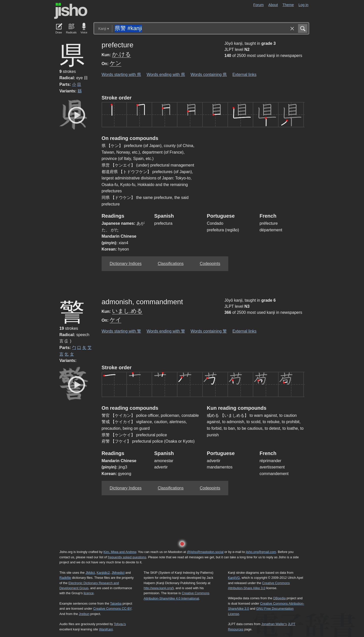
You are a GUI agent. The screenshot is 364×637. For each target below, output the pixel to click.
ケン (116, 63)
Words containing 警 (209, 331)
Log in (303, 5)
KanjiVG (234, 578)
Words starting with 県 (121, 75)
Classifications (171, 264)
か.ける (121, 54)
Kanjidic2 (103, 573)
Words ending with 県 (166, 75)
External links (244, 75)
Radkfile (65, 578)
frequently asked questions (127, 557)
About (273, 5)
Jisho (71, 11)
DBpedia (279, 598)
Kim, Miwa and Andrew (120, 552)
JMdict (90, 573)
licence (89, 593)
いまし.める (127, 311)
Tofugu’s (120, 624)
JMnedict (118, 573)
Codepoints (210, 264)
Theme (288, 5)
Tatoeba (116, 603)
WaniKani (106, 629)
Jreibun (84, 614)
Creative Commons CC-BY (112, 609)
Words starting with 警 (121, 331)
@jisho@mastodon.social (205, 552)
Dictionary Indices (126, 264)
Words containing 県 (209, 75)
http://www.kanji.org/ (158, 588)
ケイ (116, 320)
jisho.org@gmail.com (261, 552)
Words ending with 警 (166, 331)
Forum (259, 5)
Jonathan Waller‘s (274, 624)
